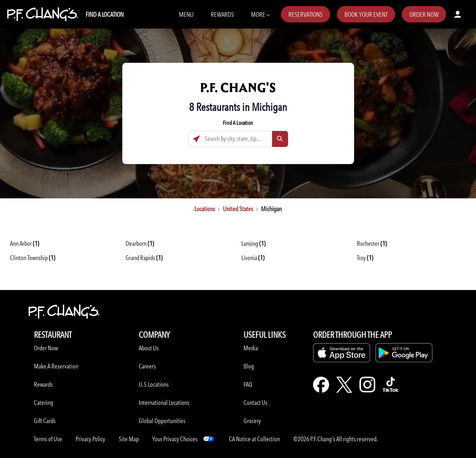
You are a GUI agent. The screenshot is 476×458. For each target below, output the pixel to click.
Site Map (129, 439)
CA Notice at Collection (254, 439)
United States (238, 209)
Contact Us (255, 403)
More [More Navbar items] (260, 14)
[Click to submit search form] (280, 139)
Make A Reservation (56, 366)
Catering (43, 403)
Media (251, 348)
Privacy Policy (90, 439)
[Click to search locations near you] (196, 139)
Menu (186, 14)
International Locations (164, 403)
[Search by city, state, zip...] (238, 139)
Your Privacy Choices (175, 439)
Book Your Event (366, 14)
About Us (149, 348)
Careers (147, 366)
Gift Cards (45, 421)
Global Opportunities (162, 421)
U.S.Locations (154, 384)
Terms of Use (48, 439)
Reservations (306, 14)
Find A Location (105, 14)
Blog (249, 366)
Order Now (424, 14)
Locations (205, 209)
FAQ (248, 384)
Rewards (222, 14)
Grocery (252, 421)
